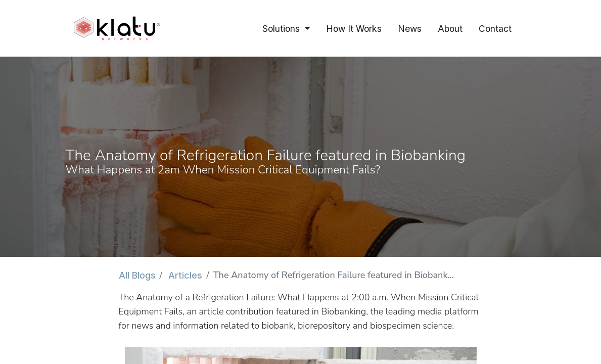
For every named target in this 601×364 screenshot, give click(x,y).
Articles (185, 275)
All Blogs (137, 275)
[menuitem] (354, 28)
